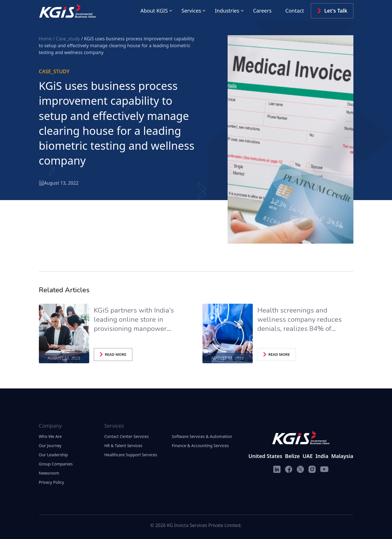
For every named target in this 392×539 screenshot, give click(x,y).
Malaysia (342, 456)
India (322, 456)
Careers (262, 11)
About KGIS (154, 11)
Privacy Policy (51, 482)
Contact (295, 11)
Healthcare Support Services (131, 455)
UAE (308, 456)
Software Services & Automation (202, 436)
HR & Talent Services (123, 446)
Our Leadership (53, 455)
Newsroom (49, 473)
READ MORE (113, 354)
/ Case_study (67, 39)
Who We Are (50, 436)
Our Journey (50, 446)
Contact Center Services (127, 436)
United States (265, 456)
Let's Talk (332, 11)
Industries (227, 11)
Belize (292, 456)
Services (191, 11)
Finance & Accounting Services (200, 446)
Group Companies (56, 464)
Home (46, 39)
